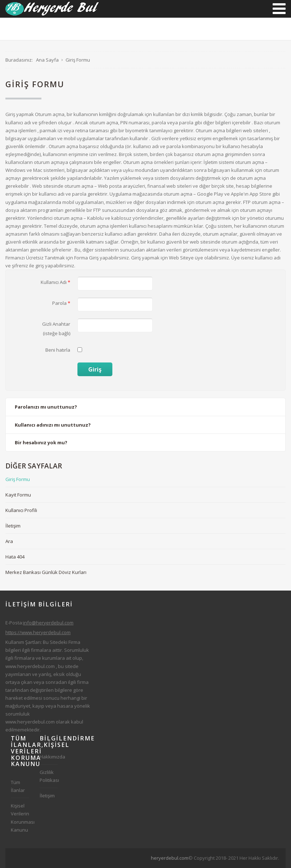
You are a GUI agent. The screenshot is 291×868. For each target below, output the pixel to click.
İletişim (13, 526)
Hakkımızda (49, 757)
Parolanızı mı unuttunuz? (46, 407)
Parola (61, 303)
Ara (9, 541)
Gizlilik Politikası (49, 776)
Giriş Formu (18, 479)
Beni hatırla (58, 350)
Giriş (95, 369)
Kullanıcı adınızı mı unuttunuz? (53, 425)
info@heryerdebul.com (48, 623)
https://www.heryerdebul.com (38, 632)
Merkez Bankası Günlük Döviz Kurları (46, 572)
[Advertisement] (151, 857)
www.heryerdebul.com (30, 666)
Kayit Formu (18, 495)
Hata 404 (15, 557)
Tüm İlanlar (18, 786)
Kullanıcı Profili (21, 510)
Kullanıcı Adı (55, 282)
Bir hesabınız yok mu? (41, 442)
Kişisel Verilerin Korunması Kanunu (20, 818)
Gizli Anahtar (56, 324)
